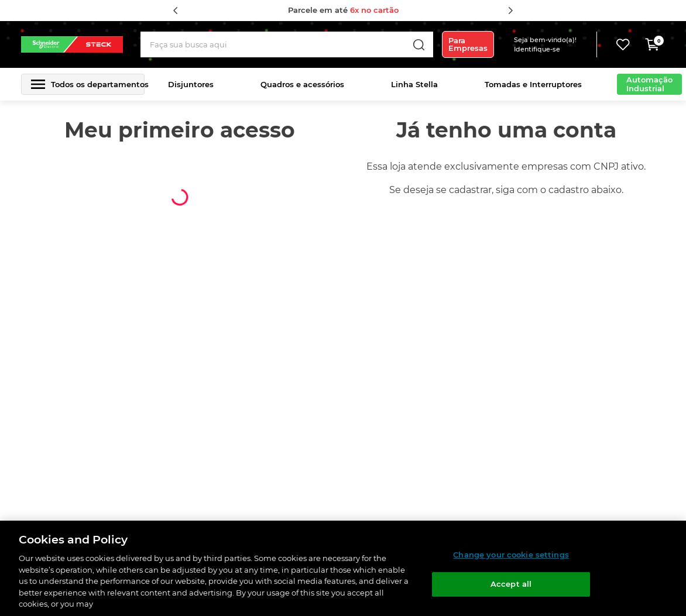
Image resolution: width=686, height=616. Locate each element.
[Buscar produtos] (419, 44)
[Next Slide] (510, 11)
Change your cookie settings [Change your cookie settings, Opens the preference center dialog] (511, 555)
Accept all (511, 584)
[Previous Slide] (176, 11)
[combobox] (287, 44)
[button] (553, 44)
